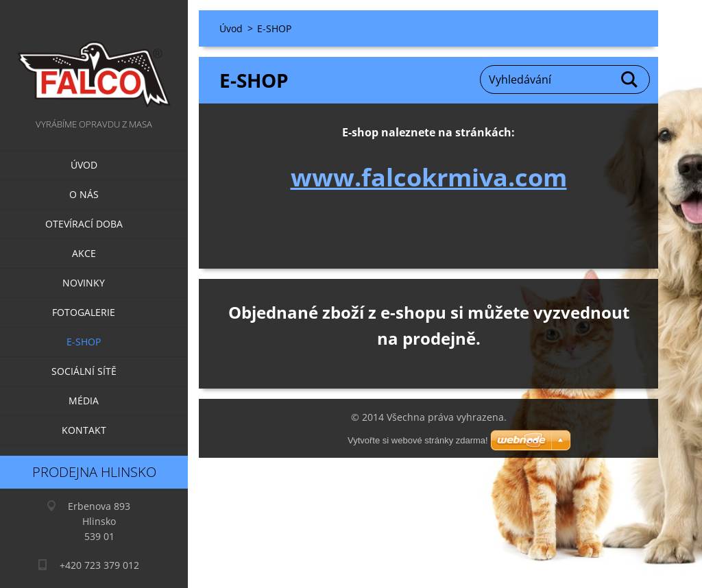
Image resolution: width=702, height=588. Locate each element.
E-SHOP (84, 342)
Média (84, 401)
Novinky (84, 283)
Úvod (84, 165)
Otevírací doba (84, 224)
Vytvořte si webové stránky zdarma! (418, 440)
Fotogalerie (84, 312)
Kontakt (84, 430)
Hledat (630, 79)
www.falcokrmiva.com (429, 177)
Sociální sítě (84, 371)
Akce (84, 253)
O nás (84, 194)
